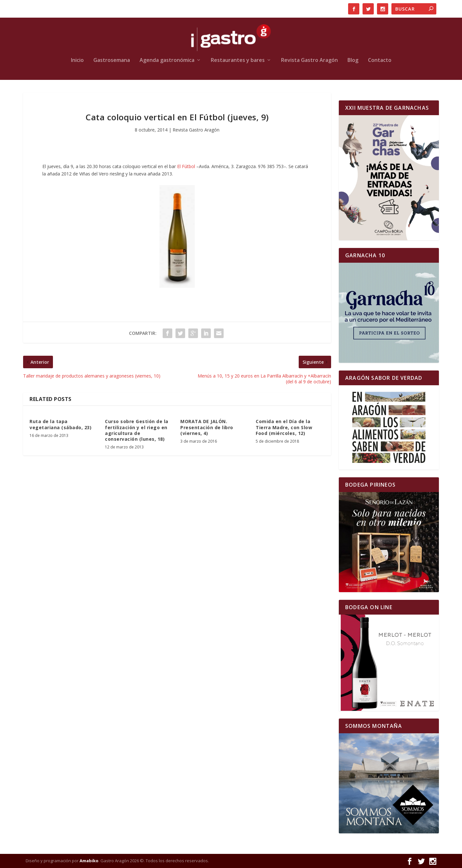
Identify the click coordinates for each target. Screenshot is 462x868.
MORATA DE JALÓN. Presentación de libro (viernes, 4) (207, 427)
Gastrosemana (112, 60)
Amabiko (89, 861)
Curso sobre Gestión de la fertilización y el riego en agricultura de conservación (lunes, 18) (137, 430)
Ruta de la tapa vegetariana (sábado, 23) (60, 424)
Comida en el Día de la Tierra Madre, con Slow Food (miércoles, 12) (284, 427)
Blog (353, 60)
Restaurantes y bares (238, 60)
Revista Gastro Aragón (309, 60)
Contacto (380, 60)
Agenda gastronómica (167, 60)
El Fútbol (186, 166)
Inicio (77, 60)
